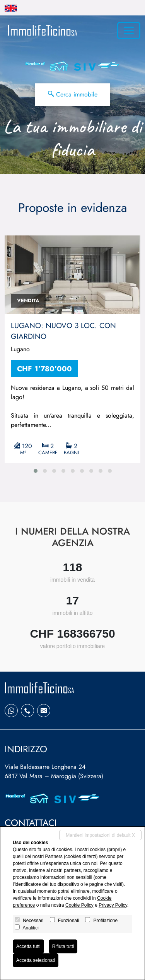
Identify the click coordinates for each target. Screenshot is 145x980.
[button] (36, 471)
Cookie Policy (79, 905)
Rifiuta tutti (63, 946)
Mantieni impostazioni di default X (100, 835)
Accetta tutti (28, 946)
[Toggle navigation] (129, 30)
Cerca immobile (73, 94)
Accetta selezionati (36, 960)
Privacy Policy (113, 905)
